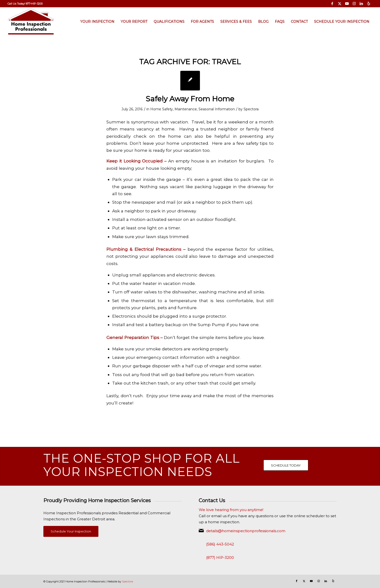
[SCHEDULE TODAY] (286, 465)
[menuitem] (25, 4)
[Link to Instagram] (354, 4)
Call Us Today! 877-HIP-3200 (25, 4)
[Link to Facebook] (332, 4)
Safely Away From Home (190, 99)
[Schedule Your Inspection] (71, 531)
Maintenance (186, 109)
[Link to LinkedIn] (361, 4)
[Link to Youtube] (347, 4)
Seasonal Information (217, 109)
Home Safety (162, 109)
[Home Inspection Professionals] (31, 22)
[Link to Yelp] (369, 4)
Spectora (251, 109)
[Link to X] (340, 4)
